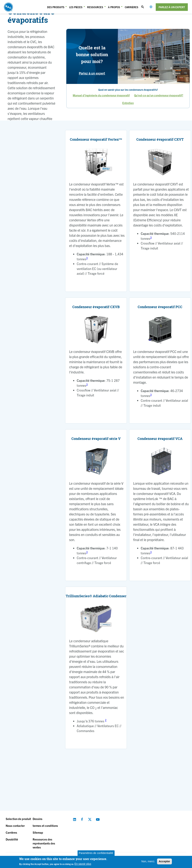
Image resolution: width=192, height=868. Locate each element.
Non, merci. (148, 861)
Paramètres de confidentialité (96, 853)
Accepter (164, 861)
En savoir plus (83, 864)
